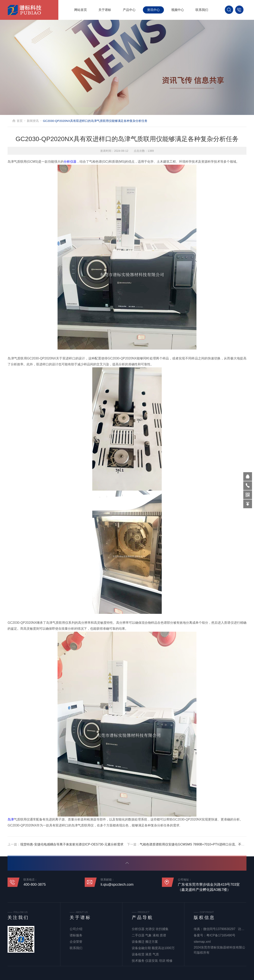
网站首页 (81, 10)
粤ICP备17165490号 (221, 935)
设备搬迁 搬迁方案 (145, 942)
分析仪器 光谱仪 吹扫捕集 (150, 929)
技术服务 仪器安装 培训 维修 (152, 961)
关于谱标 (105, 10)
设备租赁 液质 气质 (145, 954)
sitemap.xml (202, 942)
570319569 (248, 477)
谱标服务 (76, 935)
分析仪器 (70, 162)
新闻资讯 (37, 121)
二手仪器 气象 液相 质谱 (149, 935)
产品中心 (129, 10)
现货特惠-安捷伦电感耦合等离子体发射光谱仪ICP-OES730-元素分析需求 (72, 844)
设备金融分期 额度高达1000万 (153, 948)
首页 (24, 121)
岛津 (11, 819)
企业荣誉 (76, 942)
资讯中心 (153, 10)
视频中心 (178, 10)
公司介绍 (76, 929)
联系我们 (202, 10)
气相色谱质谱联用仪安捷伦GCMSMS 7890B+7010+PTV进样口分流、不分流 (194, 844)
